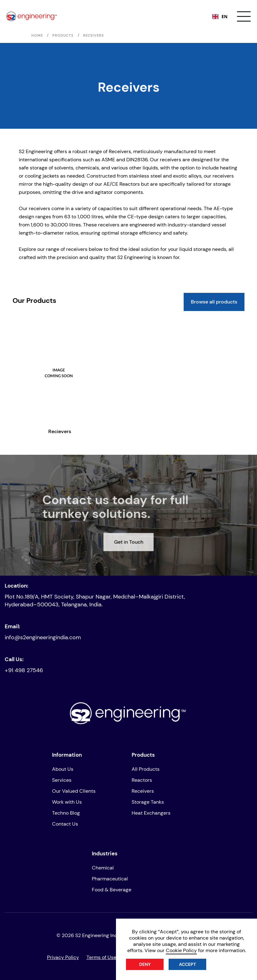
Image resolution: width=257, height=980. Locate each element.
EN (220, 16)
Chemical (103, 868)
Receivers (143, 791)
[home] (32, 16)
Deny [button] (145, 964)
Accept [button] (187, 964)
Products (63, 35)
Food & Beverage (112, 890)
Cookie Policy (181, 950)
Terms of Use (101, 957)
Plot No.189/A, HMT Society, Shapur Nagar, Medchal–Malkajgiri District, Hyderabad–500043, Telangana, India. (95, 601)
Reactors (142, 780)
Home (37, 35)
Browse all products (214, 302)
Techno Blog (66, 813)
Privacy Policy (63, 957)
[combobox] (220, 17)
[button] (244, 16)
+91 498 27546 (24, 670)
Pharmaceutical (110, 879)
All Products (146, 769)
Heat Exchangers (151, 813)
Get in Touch (129, 559)
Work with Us (67, 802)
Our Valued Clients (74, 791)
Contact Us (65, 824)
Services (62, 780)
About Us (63, 769)
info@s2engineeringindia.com (43, 637)
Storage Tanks (148, 802)
